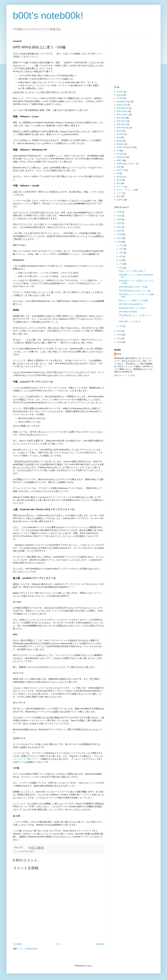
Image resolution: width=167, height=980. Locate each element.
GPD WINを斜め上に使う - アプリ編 (134, 291)
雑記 (118, 196)
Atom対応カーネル (52, 620)
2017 (119, 238)
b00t (119, 354)
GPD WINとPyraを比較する (131, 304)
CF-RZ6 (120, 98)
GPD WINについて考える (130, 322)
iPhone (119, 131)
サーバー (120, 187)
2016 (119, 242)
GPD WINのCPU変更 (128, 312)
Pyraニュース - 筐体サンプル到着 (133, 301)
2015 (119, 331)
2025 (119, 216)
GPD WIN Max (123, 128)
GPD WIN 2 (121, 121)
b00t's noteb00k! (48, 15)
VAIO (119, 167)
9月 (121, 257)
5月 (121, 326)
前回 (15, 54)
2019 (119, 231)
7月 (121, 264)
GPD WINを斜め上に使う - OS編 (133, 287)
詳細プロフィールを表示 (125, 375)
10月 (122, 253)
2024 (119, 219)
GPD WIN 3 (121, 125)
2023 (119, 223)
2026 (119, 212)
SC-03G (120, 154)
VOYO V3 (30, 98)
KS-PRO (120, 134)
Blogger (89, 966)
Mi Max (120, 141)
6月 (121, 268)
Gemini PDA (122, 105)
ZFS (118, 183)
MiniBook (120, 144)
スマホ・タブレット (125, 190)
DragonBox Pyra (123, 102)
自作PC (120, 200)
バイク (119, 193)
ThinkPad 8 (121, 157)
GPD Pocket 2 (123, 115)
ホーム (59, 944)
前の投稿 (100, 944)
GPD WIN (24, 851)
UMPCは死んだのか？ (126, 164)
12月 (122, 245)
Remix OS (28, 521)
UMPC (31, 851)
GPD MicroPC (122, 108)
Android (120, 95)
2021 (119, 227)
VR (118, 173)
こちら (82, 280)
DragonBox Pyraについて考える (133, 308)
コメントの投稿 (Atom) (28, 949)
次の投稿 (18, 944)
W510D (120, 177)
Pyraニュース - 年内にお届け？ (132, 271)
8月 (121, 260)
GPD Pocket (122, 111)
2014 (119, 335)
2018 (119, 234)
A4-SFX (120, 92)
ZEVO (119, 180)
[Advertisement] (138, 60)
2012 (119, 342)
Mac (118, 138)
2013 (119, 339)
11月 (122, 249)
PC (118, 151)
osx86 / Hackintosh (125, 147)
